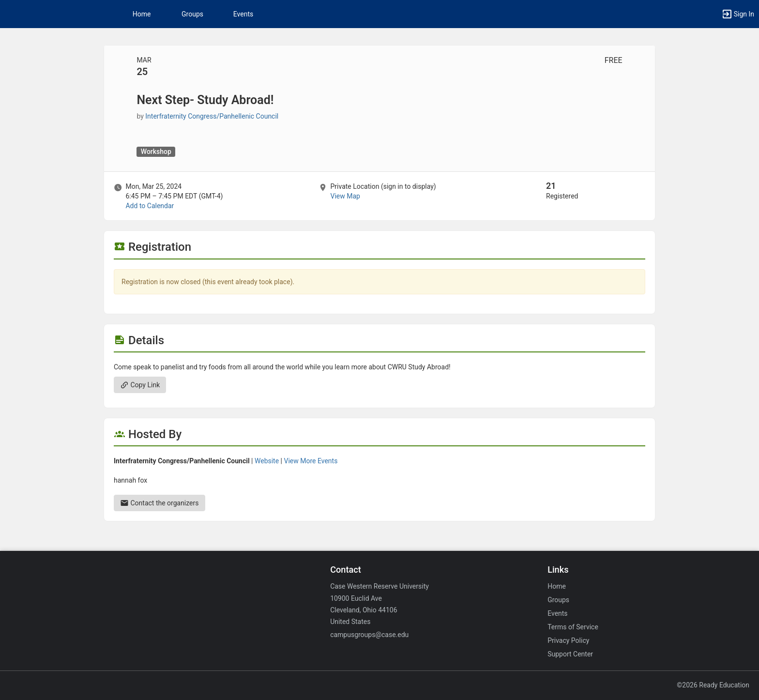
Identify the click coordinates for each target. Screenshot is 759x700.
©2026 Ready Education (713, 685)
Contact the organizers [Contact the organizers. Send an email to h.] (159, 503)
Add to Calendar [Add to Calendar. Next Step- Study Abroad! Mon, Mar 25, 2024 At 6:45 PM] (150, 206)
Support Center (570, 654)
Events (243, 14)
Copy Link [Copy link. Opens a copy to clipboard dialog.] (140, 385)
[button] (738, 14)
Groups (192, 14)
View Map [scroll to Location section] (345, 196)
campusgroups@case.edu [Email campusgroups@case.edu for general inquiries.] (369, 635)
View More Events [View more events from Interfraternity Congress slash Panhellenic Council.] (311, 461)
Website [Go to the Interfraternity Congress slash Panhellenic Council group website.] (267, 461)
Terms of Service (573, 627)
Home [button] (142, 14)
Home (557, 586)
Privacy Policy (568, 640)
